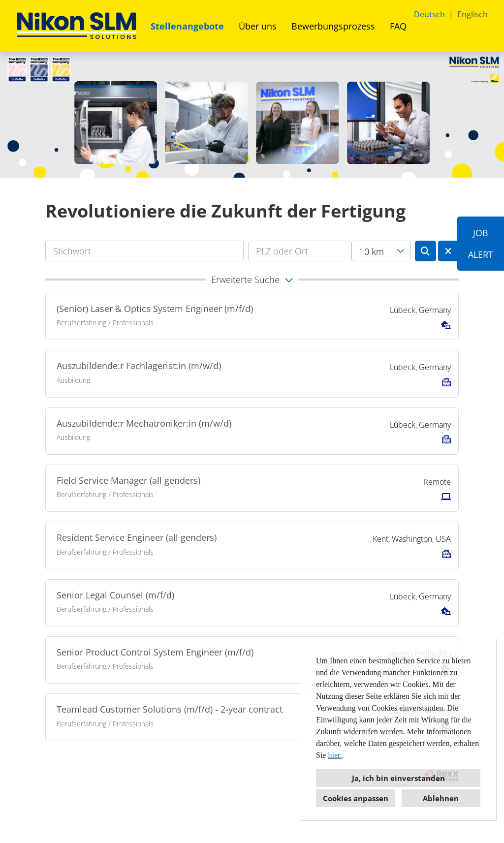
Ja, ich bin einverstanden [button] (398, 778)
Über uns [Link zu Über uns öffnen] (258, 26)
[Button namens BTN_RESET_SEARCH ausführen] (449, 251)
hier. (335, 755)
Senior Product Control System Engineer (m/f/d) (155, 652)
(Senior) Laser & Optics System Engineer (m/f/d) (155, 309)
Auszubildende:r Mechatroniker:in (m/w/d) (144, 423)
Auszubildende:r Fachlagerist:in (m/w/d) (139, 366)
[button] (252, 280)
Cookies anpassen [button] (356, 798)
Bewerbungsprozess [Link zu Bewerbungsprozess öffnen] (333, 26)
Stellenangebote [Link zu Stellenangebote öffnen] (187, 26)
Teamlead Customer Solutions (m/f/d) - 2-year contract (170, 709)
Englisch (472, 14)
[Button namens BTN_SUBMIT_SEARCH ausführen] (425, 251)
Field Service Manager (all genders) (128, 480)
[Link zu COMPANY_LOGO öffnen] (77, 26)
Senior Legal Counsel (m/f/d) (115, 595)
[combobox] (381, 251)
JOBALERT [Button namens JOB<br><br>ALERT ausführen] (481, 244)
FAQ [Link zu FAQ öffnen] (398, 26)
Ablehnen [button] (441, 798)
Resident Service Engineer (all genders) (137, 537)
